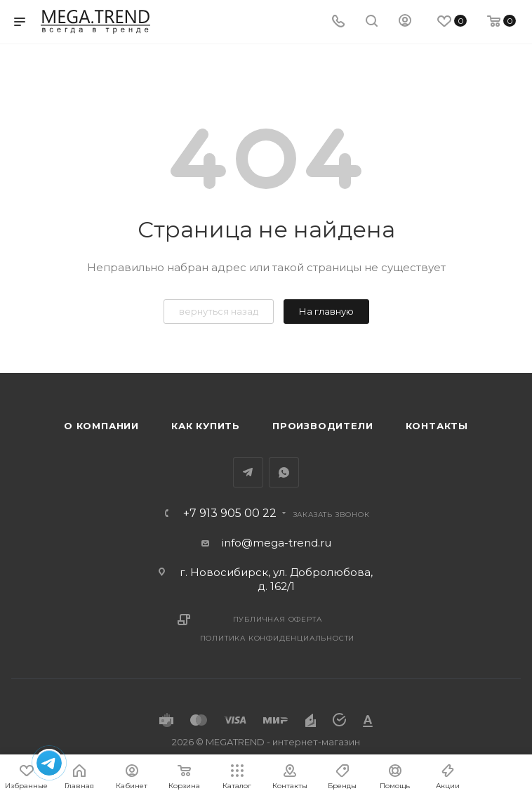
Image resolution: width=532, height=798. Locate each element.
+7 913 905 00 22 (230, 514)
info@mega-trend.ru (277, 543)
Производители (322, 426)
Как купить (206, 426)
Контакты (437, 426)
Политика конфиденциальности (278, 638)
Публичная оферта (278, 619)
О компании (101, 426)
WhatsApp (284, 472)
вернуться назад (219, 311)
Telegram (248, 472)
